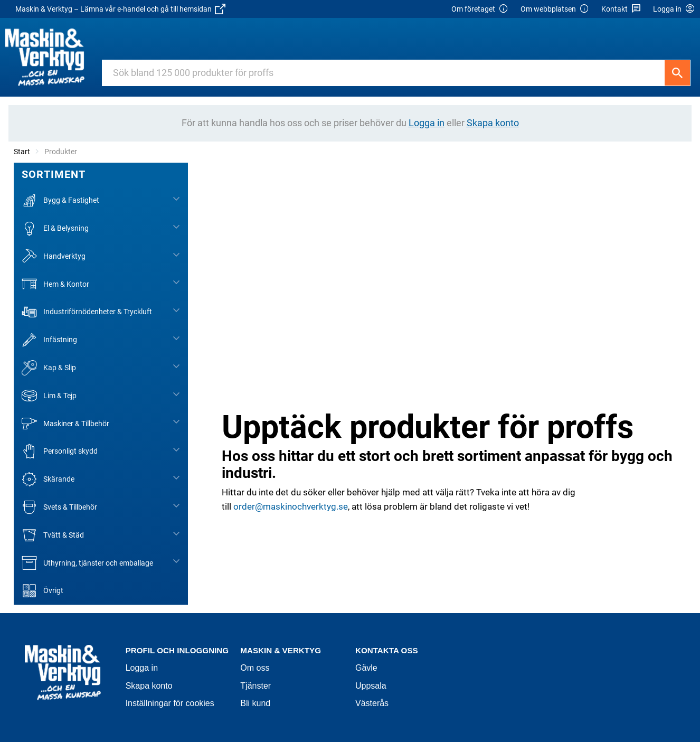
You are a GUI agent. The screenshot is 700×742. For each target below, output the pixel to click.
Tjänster (256, 686)
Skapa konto (149, 686)
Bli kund (255, 703)
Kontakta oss (387, 650)
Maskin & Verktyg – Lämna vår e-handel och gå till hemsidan (120, 9)
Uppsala (371, 686)
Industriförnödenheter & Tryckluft (87, 312)
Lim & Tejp (49, 396)
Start (22, 152)
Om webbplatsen (555, 9)
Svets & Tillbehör (59, 507)
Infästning (49, 340)
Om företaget (480, 9)
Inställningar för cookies (170, 703)
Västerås (372, 703)
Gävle (366, 668)
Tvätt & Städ (53, 535)
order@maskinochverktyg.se (291, 506)
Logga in (142, 668)
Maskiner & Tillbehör (65, 423)
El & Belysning (55, 228)
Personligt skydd (60, 451)
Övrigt (42, 591)
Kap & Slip (49, 368)
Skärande (48, 479)
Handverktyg (54, 256)
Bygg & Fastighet (60, 200)
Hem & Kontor (55, 284)
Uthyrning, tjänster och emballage (87, 563)
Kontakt (621, 9)
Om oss (255, 668)
